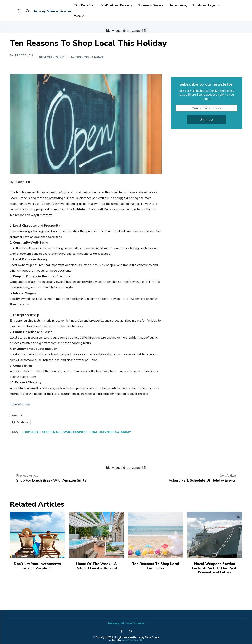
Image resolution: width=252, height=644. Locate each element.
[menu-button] (20, 11)
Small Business (75, 432)
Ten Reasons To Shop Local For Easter (156, 566)
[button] (28, 11)
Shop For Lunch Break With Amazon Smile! (52, 480)
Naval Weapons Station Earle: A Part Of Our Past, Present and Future (215, 568)
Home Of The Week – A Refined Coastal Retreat (96, 566)
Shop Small (52, 432)
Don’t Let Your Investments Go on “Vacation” (37, 566)
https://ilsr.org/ (20, 404)
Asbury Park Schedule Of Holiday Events (202, 480)
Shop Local (31, 432)
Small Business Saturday (110, 432)
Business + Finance (89, 57)
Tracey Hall (24, 56)
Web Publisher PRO (133, 640)
